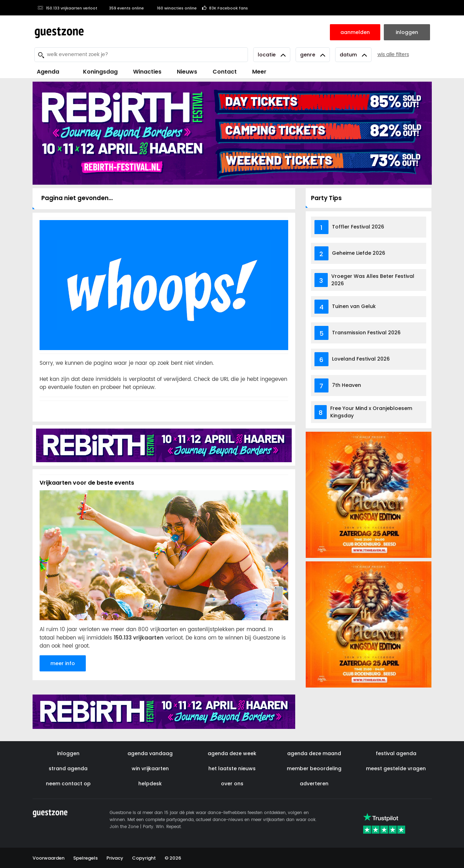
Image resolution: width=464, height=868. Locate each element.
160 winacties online (173, 8)
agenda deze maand (314, 753)
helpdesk (150, 784)
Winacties (147, 72)
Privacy (115, 858)
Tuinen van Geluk (354, 306)
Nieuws (187, 72)
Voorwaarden (49, 858)
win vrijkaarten (150, 768)
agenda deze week (232, 753)
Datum (353, 55)
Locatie (272, 55)
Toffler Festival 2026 (358, 227)
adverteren (314, 784)
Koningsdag (96, 72)
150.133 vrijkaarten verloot (68, 8)
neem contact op (68, 784)
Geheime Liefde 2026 (359, 253)
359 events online (123, 8)
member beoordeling (314, 768)
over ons (232, 784)
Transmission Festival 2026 (366, 333)
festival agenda (396, 753)
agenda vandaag (150, 753)
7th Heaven (347, 385)
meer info (63, 663)
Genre (313, 55)
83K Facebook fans (225, 8)
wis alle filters (393, 54)
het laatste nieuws (232, 768)
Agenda (48, 72)
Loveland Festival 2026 (361, 359)
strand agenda (68, 768)
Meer (259, 72)
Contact (225, 72)
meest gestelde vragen (396, 768)
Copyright (144, 858)
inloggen (68, 753)
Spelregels (85, 858)
